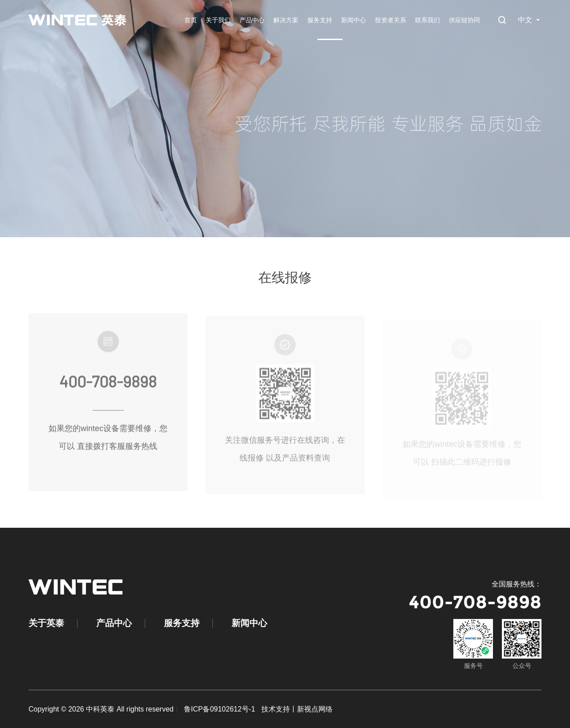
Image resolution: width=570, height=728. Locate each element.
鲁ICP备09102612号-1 (220, 709)
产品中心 (252, 20)
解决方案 (286, 20)
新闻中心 (354, 20)
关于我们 (218, 20)
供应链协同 (464, 20)
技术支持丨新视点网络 (297, 709)
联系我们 (427, 20)
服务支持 (320, 20)
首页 (191, 20)
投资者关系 (391, 20)
